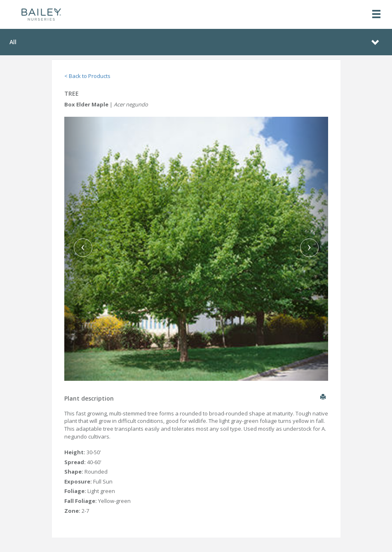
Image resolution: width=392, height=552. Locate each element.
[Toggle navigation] (376, 15)
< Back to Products (87, 76)
